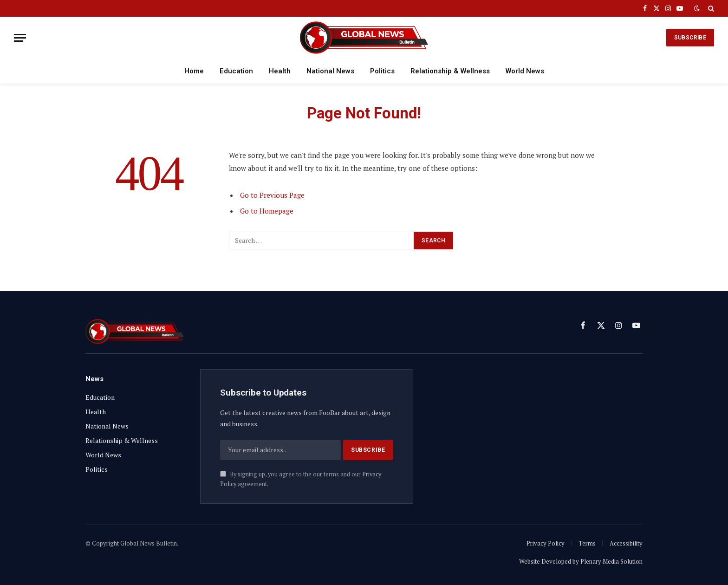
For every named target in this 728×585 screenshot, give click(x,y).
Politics (382, 71)
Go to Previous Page (272, 195)
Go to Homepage (267, 211)
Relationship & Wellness (450, 71)
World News (525, 71)
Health (280, 71)
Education (236, 71)
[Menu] (20, 38)
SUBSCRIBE (690, 38)
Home (194, 71)
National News (330, 71)
